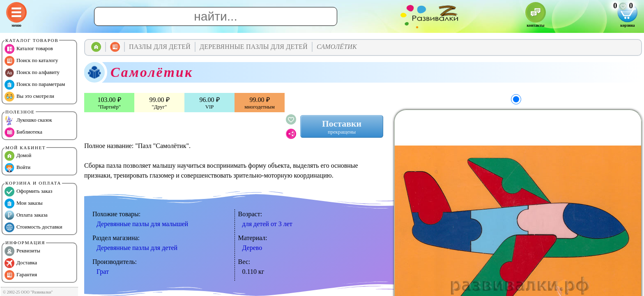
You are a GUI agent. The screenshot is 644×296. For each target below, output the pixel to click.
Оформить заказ (28, 192)
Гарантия (21, 275)
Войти (17, 168)
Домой (18, 156)
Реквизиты (22, 251)
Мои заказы (24, 203)
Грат (103, 272)
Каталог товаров (29, 49)
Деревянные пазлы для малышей (142, 224)
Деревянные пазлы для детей (137, 248)
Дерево (252, 248)
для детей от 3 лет (267, 224)
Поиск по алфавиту (32, 73)
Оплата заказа (26, 215)
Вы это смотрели (29, 97)
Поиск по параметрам (35, 85)
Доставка (21, 263)
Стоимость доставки (33, 227)
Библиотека (23, 132)
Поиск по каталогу (31, 61)
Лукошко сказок (28, 120)
